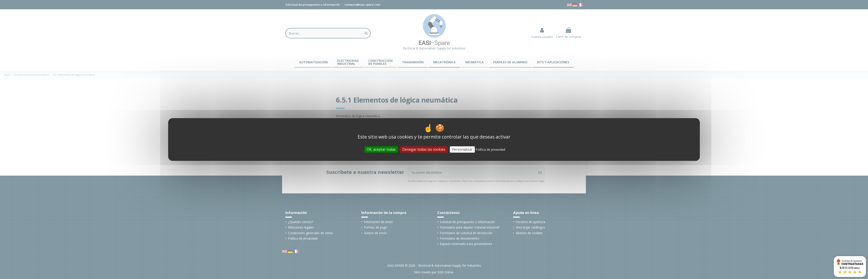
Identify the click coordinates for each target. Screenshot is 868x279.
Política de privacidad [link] (490, 149)
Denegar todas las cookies (424, 149)
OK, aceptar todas (381, 149)
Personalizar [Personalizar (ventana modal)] (462, 149)
